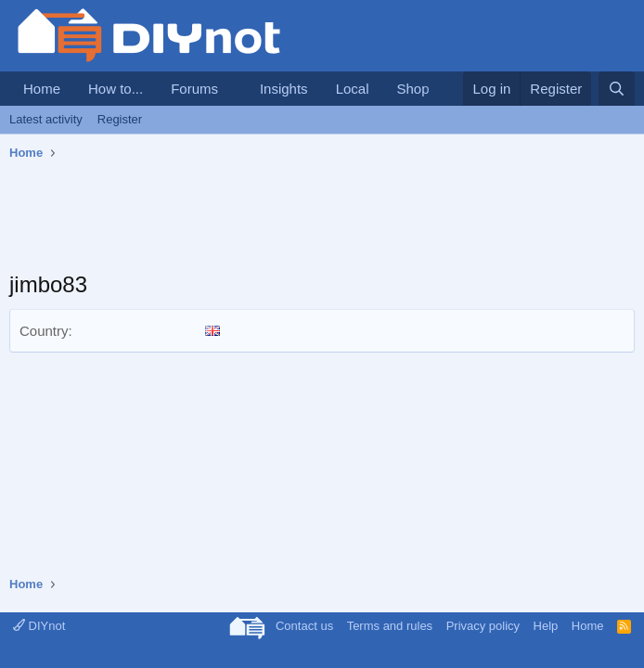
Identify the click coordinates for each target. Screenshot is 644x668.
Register (120, 119)
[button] (233, 89)
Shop (412, 89)
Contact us (304, 626)
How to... (116, 89)
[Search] (617, 89)
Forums (194, 89)
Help (546, 626)
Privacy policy (483, 626)
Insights (284, 89)
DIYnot (39, 626)
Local (353, 89)
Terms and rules (390, 626)
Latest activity (46, 119)
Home (42, 89)
